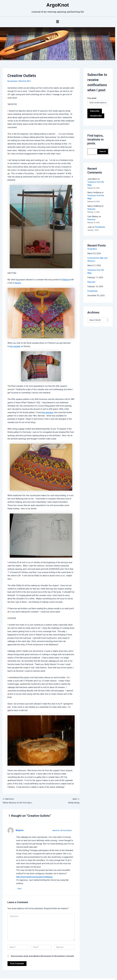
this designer (39, 407)
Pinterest (66, 273)
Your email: (93, 99)
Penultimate (101, 222)
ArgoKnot (58, 5)
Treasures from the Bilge (99, 193)
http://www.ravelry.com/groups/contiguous (35, 866)
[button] (58, 22)
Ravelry (16, 277)
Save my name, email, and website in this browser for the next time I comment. (43, 945)
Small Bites (94, 244)
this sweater (15, 341)
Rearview (93, 203)
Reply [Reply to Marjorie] (19, 878)
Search (104, 152)
